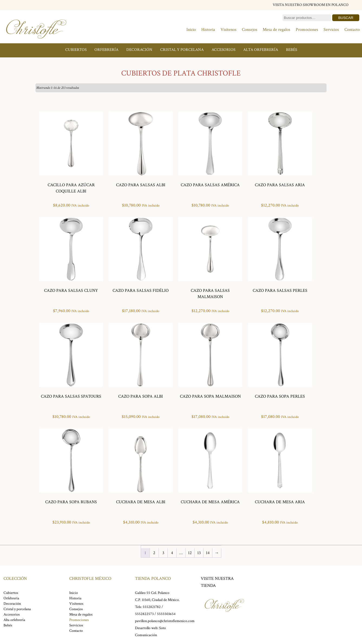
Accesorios (223, 50)
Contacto (352, 30)
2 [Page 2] (154, 553)
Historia (208, 30)
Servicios (331, 30)
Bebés (292, 50)
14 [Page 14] (208, 553)
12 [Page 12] (190, 553)
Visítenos (228, 30)
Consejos (250, 30)
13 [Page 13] (199, 553)
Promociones (307, 30)
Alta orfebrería (261, 50)
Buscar (346, 18)
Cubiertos (76, 50)
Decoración (139, 50)
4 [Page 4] (172, 553)
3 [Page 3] (163, 553)
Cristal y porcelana (182, 50)
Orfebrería (106, 50)
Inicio (191, 30)
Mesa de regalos (277, 30)
